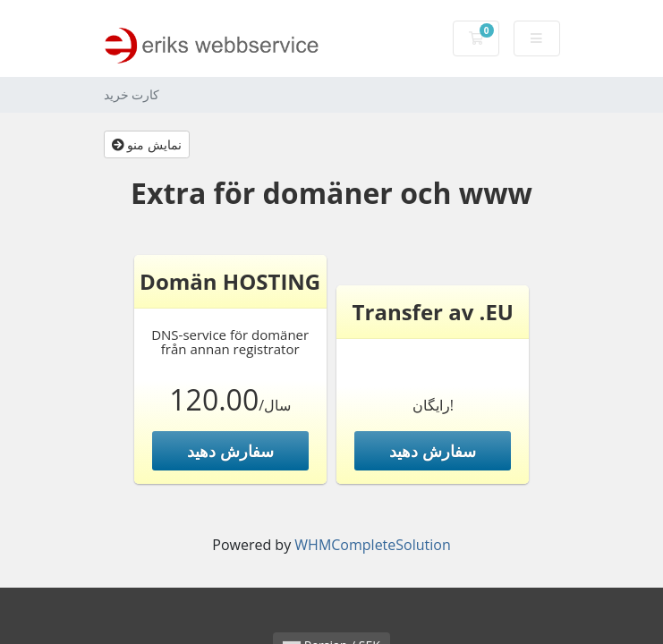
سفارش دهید (230, 451)
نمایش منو (147, 144)
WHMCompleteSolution (372, 545)
